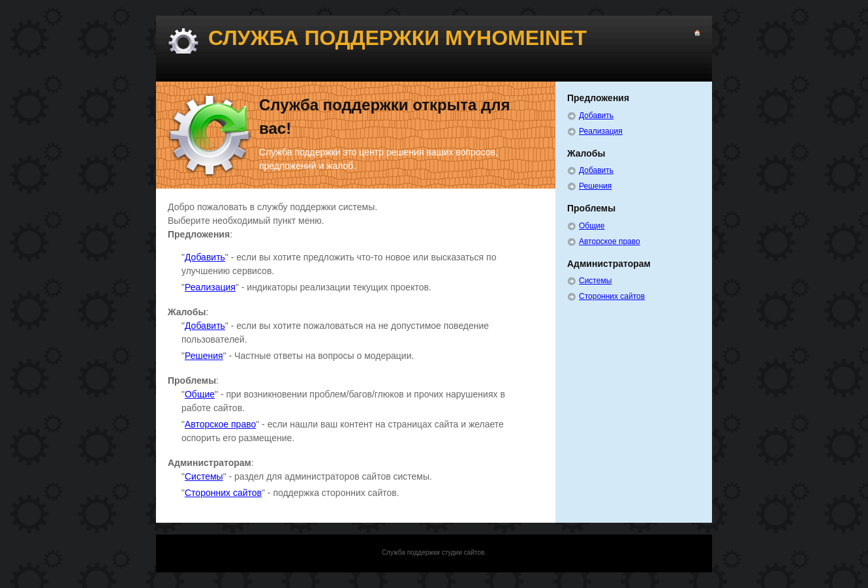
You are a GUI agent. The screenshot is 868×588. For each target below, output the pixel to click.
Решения (204, 356)
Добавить (205, 257)
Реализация (210, 287)
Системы (204, 476)
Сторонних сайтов (223, 493)
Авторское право (220, 424)
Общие (200, 394)
